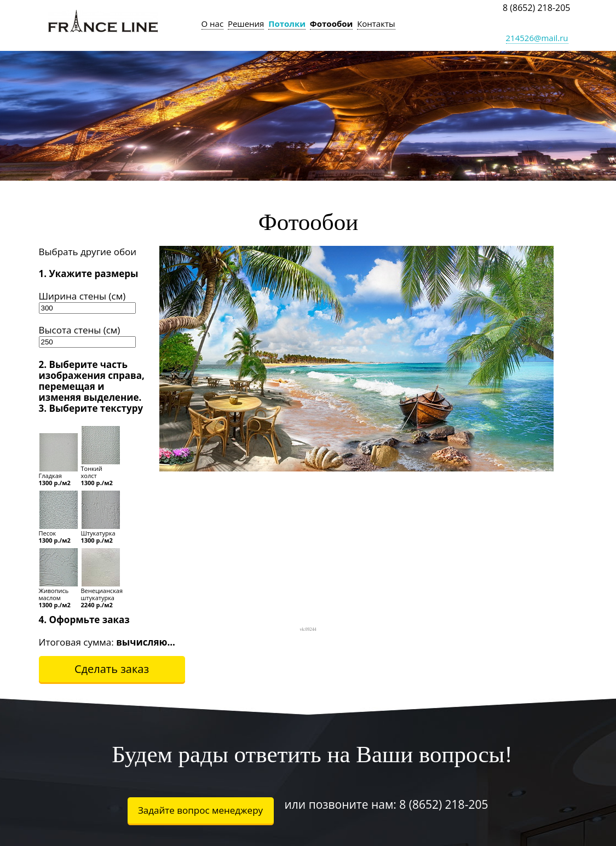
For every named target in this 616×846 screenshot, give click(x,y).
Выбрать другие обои (88, 252)
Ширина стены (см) (82, 296)
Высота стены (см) (80, 330)
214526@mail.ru (537, 38)
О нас (213, 24)
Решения (246, 24)
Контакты (376, 24)
